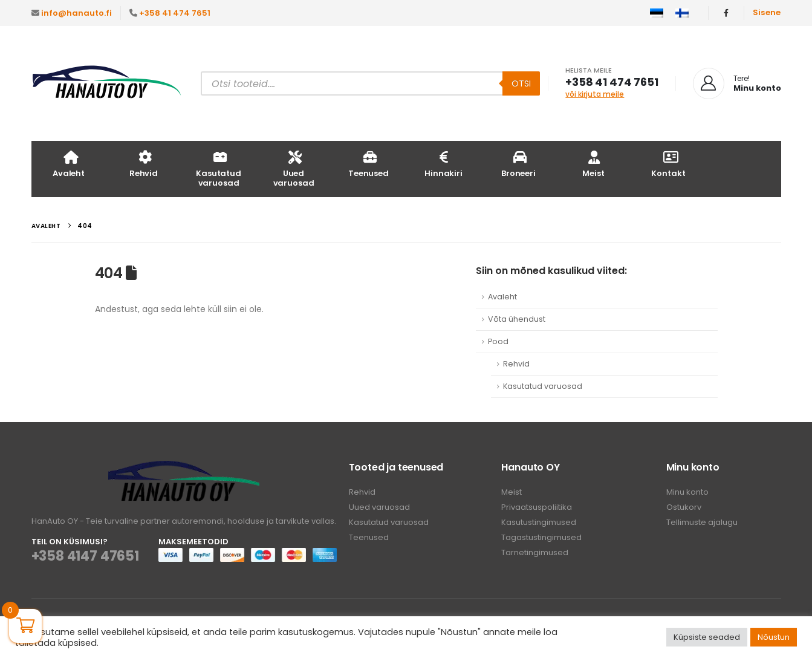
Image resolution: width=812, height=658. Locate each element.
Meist (593, 164)
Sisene (767, 12)
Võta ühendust (517, 319)
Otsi (521, 83)
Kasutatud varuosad (219, 168)
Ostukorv (684, 507)
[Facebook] (726, 13)
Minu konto (687, 492)
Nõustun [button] (774, 637)
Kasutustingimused (539, 522)
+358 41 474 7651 (175, 13)
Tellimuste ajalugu (702, 522)
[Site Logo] (107, 84)
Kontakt (668, 164)
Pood (498, 341)
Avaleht (69, 164)
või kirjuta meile (595, 94)
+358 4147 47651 (85, 556)
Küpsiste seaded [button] (707, 637)
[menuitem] (657, 13)
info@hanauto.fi (76, 13)
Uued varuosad (294, 168)
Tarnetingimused (535, 552)
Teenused (369, 164)
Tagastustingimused (541, 537)
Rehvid (144, 164)
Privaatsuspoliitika (537, 507)
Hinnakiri (443, 164)
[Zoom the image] (184, 468)
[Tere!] (737, 83)
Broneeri (518, 164)
